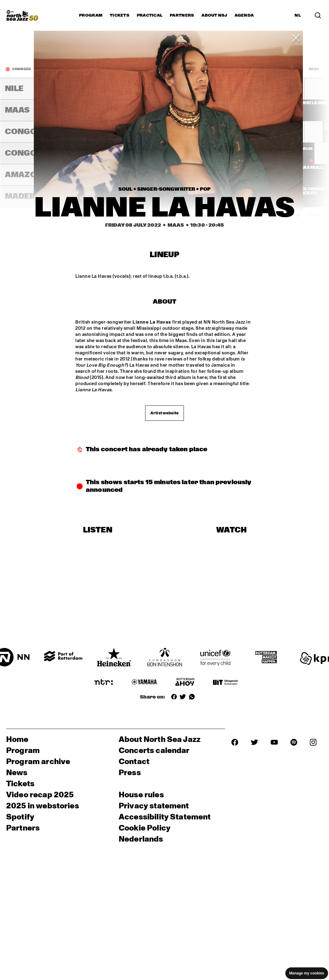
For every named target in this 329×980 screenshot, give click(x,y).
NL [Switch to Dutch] (298, 15)
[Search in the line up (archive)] (318, 15)
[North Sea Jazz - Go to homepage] (22, 15)
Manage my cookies (307, 973)
